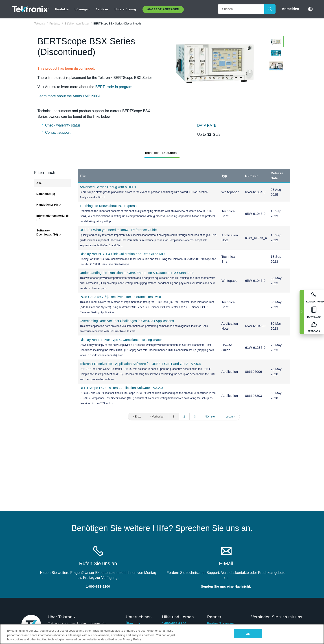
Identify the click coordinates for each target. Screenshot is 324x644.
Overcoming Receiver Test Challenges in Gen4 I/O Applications (127, 321)
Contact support (58, 132)
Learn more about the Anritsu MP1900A (69, 96)
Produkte (62, 9)
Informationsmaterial (53, 218)
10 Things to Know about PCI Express (108, 206)
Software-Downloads (49, 232)
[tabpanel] (215, 63)
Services (102, 9)
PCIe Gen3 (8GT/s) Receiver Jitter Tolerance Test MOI (120, 297)
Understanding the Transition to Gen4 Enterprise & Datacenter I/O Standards (137, 273)
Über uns (133, 623)
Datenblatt (46, 194)
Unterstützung (125, 9)
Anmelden (290, 9)
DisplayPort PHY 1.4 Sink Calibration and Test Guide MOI (123, 254)
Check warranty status (63, 125)
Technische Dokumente (162, 153)
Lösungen (82, 9)
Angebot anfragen (163, 9)
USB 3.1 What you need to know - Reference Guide (118, 230)
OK (248, 634)
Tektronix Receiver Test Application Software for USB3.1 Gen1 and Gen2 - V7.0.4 (140, 364)
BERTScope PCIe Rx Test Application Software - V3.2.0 (121, 388)
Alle (39, 183)
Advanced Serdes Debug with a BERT (108, 187)
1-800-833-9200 (174, 623)
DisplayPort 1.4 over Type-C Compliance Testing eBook (121, 340)
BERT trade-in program (113, 87)
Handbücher (49, 205)
